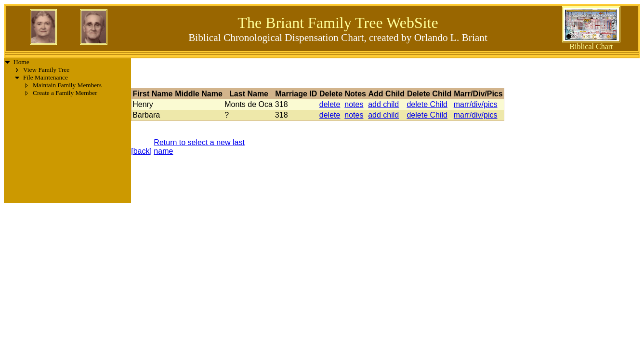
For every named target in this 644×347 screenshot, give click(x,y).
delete (330, 104)
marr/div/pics (476, 104)
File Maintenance (46, 77)
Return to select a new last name (199, 147)
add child (383, 104)
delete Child (427, 104)
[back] (141, 151)
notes (354, 104)
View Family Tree (46, 70)
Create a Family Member (65, 93)
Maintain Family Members (67, 85)
